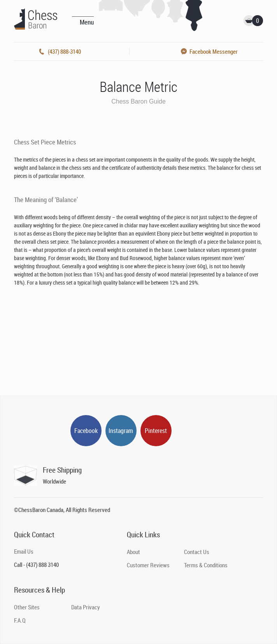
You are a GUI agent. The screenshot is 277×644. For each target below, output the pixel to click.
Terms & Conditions (206, 565)
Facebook (86, 431)
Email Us (24, 551)
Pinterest (156, 431)
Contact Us (197, 552)
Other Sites (27, 607)
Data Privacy (86, 607)
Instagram (121, 431)
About (133, 552)
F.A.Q (20, 620)
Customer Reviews (148, 565)
